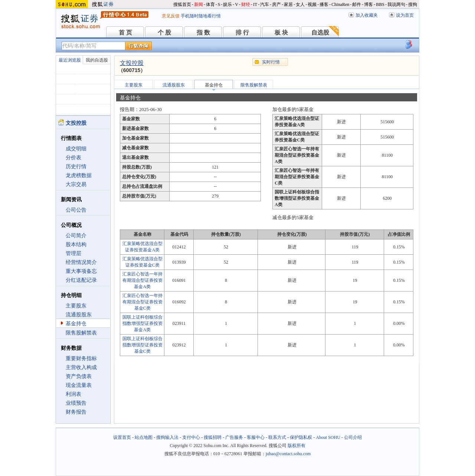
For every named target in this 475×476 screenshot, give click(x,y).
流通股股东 (79, 315)
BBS (380, 4)
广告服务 (234, 437)
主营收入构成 (81, 367)
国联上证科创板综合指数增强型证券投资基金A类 (142, 323)
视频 (312, 4)
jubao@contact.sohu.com (288, 454)
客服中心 (256, 437)
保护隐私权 (301, 437)
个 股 (164, 32)
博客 (368, 4)
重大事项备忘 (81, 271)
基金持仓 (76, 324)
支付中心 (191, 437)
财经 (246, 4)
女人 (300, 4)
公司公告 (76, 210)
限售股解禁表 (81, 333)
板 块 (281, 32)
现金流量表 (79, 385)
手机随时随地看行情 (201, 16)
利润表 (73, 394)
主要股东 (76, 306)
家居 (288, 4)
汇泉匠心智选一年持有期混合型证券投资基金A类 (142, 280)
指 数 (203, 32)
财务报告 (76, 412)
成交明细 (76, 149)
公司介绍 (353, 437)
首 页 (125, 32)
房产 (276, 4)
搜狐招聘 (213, 437)
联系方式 (277, 437)
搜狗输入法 (167, 437)
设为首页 (405, 15)
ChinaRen (340, 4)
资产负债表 (79, 376)
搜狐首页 (182, 4)
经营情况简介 (81, 262)
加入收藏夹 (367, 15)
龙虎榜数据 (79, 175)
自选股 (320, 32)
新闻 (199, 4)
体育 (210, 4)
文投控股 (132, 63)
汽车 (265, 4)
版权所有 (297, 446)
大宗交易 (76, 184)
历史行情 (76, 167)
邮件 (357, 4)
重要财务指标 (81, 358)
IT (255, 4)
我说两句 (396, 4)
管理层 (73, 253)
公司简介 (76, 236)
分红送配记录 (81, 280)
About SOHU (328, 437)
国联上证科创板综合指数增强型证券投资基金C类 (142, 345)
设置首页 (122, 437)
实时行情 (271, 62)
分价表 (73, 158)
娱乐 (227, 4)
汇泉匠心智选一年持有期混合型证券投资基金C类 (142, 302)
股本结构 (76, 244)
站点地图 (144, 437)
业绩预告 (76, 403)
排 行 (242, 32)
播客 (324, 4)
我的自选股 (97, 60)
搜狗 (413, 4)
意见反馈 (171, 16)
